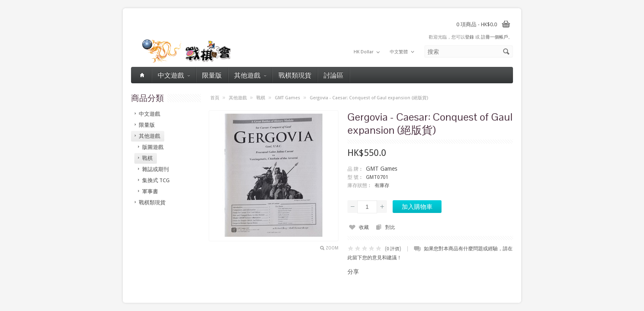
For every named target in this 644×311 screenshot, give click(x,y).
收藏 (364, 227)
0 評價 (393, 249)
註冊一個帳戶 (494, 37)
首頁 (215, 98)
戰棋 (261, 98)
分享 (353, 272)
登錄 (469, 37)
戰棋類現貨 (295, 75)
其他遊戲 (250, 75)
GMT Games (287, 98)
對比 (390, 227)
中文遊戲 (174, 75)
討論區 (333, 75)
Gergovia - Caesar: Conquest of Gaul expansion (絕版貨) (369, 98)
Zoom (332, 248)
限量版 (212, 75)
